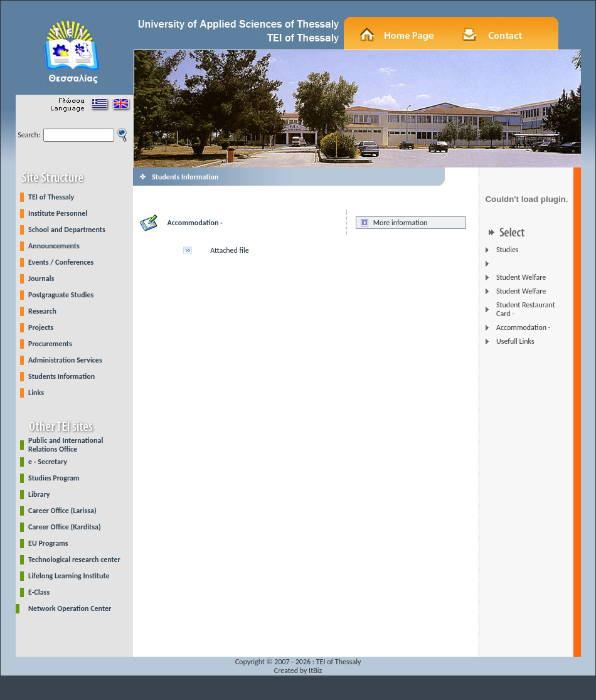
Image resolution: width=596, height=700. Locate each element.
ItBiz (315, 671)
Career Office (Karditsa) (65, 527)
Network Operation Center (70, 608)
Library (39, 494)
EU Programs (48, 543)
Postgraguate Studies (61, 295)
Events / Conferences (61, 262)
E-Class (39, 592)
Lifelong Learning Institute (69, 576)
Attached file (229, 250)
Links (36, 393)
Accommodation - (523, 327)
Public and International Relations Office (66, 445)
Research (42, 311)
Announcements (54, 246)
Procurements (50, 344)
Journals (41, 278)
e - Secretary (48, 462)
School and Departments (67, 230)
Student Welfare (521, 277)
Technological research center (74, 559)
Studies (508, 250)
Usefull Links (515, 341)
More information (401, 223)
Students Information (61, 376)
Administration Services (65, 360)
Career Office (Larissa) (62, 511)
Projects (41, 327)
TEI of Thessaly (51, 197)
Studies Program (54, 478)
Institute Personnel (58, 213)
